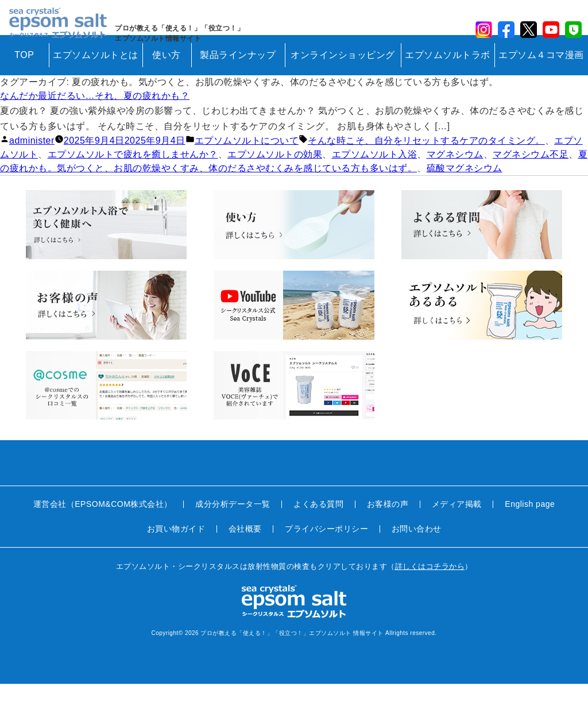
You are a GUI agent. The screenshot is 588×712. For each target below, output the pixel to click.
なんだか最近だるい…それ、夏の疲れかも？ (95, 124)
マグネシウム (455, 182)
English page (530, 532)
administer (32, 169)
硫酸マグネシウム (465, 196)
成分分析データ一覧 (233, 532)
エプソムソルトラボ (448, 83)
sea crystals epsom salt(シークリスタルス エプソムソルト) (64, 32)
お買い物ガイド (176, 557)
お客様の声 (388, 532)
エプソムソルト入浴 (375, 182)
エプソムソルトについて (247, 169)
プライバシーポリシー (326, 557)
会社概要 (245, 557)
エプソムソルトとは (96, 83)
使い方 (167, 83)
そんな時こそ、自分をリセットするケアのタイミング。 (426, 169)
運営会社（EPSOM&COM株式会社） (103, 532)
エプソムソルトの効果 (275, 182)
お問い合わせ (417, 557)
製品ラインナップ (238, 83)
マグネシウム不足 (531, 182)
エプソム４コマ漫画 (541, 83)
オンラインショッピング (343, 83)
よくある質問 (318, 532)
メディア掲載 (457, 532)
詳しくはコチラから (430, 594)
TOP (24, 83)
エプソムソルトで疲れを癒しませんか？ (133, 182)
